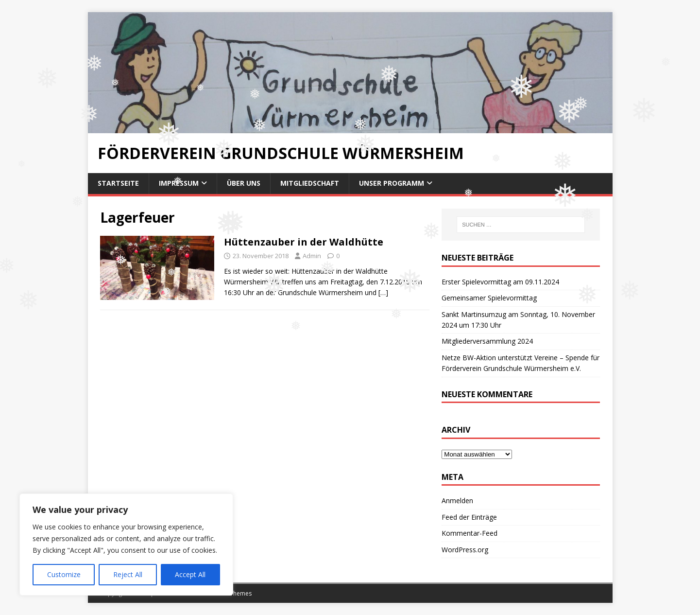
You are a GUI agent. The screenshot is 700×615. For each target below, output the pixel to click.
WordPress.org (465, 550)
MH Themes (235, 593)
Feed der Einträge (469, 517)
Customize (64, 574)
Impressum (179, 183)
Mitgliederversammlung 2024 (487, 341)
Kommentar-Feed (470, 533)
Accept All (190, 574)
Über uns (244, 183)
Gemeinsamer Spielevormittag (489, 298)
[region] (126, 545)
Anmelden (457, 501)
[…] (383, 292)
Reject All (128, 574)
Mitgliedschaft (310, 183)
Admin (312, 256)
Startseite (118, 183)
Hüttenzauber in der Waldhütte (304, 242)
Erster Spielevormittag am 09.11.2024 (500, 282)
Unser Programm (392, 183)
